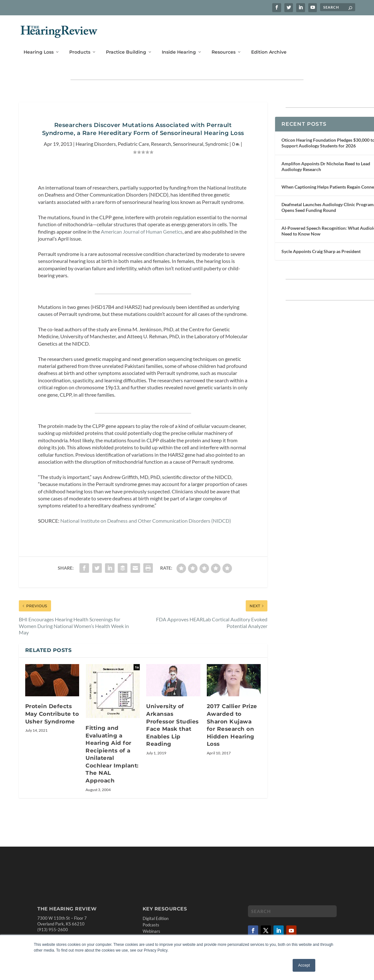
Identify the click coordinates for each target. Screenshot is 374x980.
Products (80, 44)
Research (161, 139)
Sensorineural (188, 139)
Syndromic (217, 139)
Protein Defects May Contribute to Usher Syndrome (52, 709)
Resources (224, 44)
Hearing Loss (39, 44)
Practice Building (126, 44)
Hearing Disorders (96, 139)
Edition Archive (269, 44)
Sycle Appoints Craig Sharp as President (321, 247)
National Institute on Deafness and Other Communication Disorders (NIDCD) (146, 516)
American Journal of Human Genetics (142, 227)
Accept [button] (304, 965)
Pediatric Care (133, 139)
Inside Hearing (179, 44)
